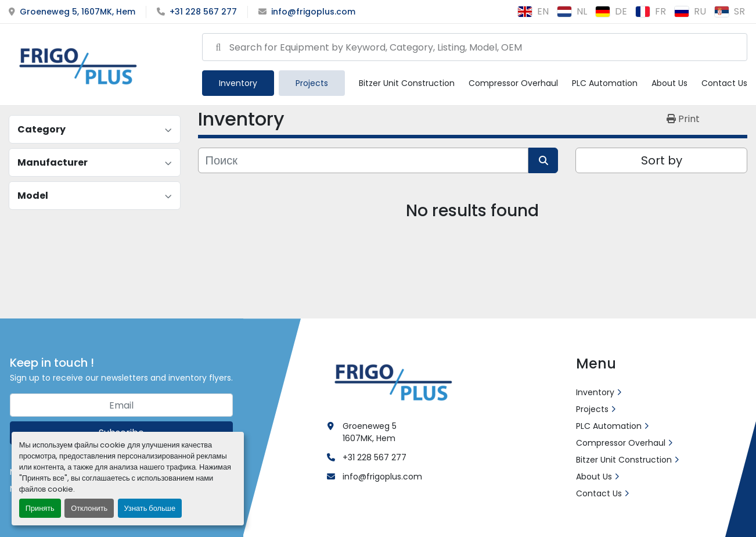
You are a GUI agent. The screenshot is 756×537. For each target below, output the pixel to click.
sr (730, 11)
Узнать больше (150, 508)
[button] (238, 83)
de (611, 11)
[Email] (121, 405)
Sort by (662, 160)
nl (572, 11)
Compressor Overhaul (513, 83)
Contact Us (724, 83)
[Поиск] (363, 160)
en (533, 11)
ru (690, 11)
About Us (669, 83)
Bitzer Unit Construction (407, 83)
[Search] (475, 47)
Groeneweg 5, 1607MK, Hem (78, 12)
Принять (40, 508)
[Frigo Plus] (391, 381)
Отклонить (89, 508)
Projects (312, 83)
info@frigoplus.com (313, 12)
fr (651, 11)
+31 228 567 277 (203, 12)
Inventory (238, 83)
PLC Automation (605, 83)
